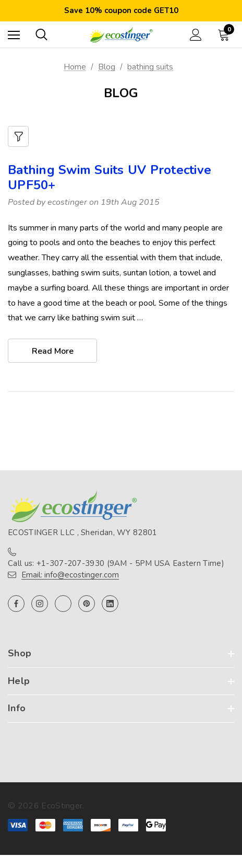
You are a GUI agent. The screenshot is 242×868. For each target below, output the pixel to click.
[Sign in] (196, 35)
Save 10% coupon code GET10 (121, 10)
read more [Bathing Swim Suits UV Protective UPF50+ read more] (53, 351)
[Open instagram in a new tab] (40, 604)
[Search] (41, 34)
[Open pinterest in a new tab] (87, 604)
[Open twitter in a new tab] (63, 604)
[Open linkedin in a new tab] (110, 604)
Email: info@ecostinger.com (70, 575)
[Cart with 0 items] (226, 34)
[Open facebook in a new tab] (16, 604)
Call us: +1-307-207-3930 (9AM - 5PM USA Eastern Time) (116, 563)
